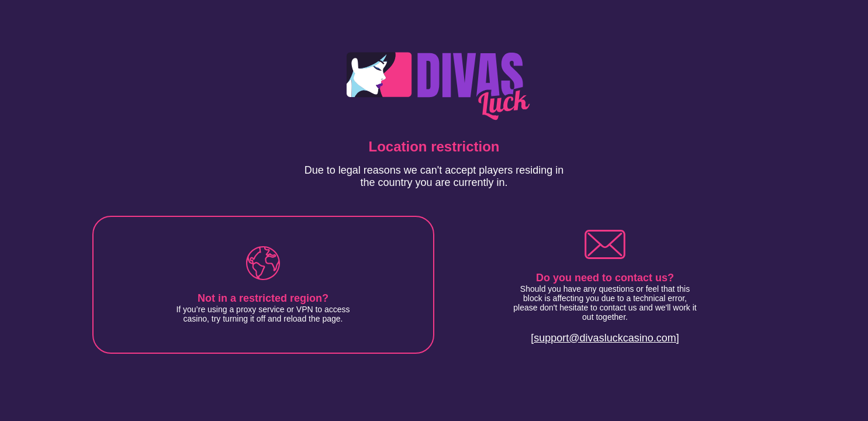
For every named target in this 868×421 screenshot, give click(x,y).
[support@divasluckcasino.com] (605, 338)
